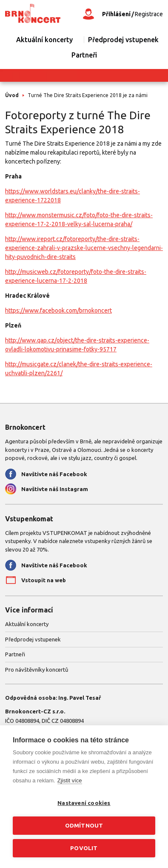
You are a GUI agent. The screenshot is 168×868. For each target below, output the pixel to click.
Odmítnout (84, 825)
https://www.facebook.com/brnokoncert (58, 310)
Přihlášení (116, 14)
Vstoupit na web (44, 580)
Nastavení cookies (84, 803)
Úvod (12, 95)
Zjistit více (70, 780)
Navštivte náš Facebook (54, 474)
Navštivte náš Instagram (55, 489)
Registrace (149, 14)
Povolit (84, 848)
